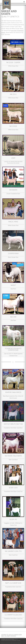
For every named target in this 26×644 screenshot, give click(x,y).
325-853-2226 (4, 641)
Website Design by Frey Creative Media (11, 643)
